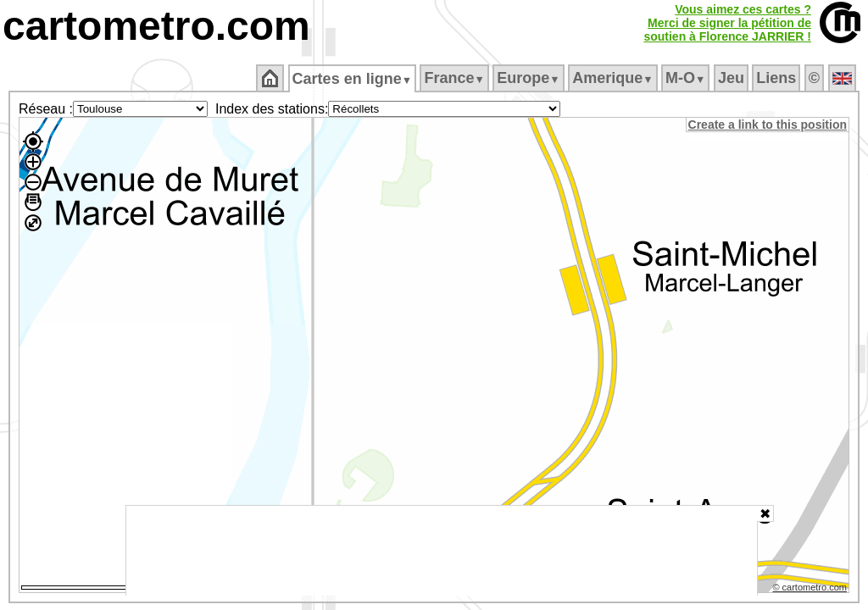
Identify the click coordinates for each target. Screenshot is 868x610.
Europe (530, 78)
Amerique (614, 78)
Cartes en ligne (353, 79)
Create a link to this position (768, 125)
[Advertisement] (442, 551)
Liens (778, 78)
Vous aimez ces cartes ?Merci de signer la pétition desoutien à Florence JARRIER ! (727, 23)
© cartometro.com (811, 590)
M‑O (687, 78)
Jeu (732, 78)
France (456, 78)
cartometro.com (156, 26)
